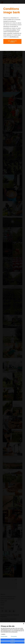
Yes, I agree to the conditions (12, 41)
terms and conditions (11, 30)
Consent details (4, 636)
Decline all (13, 642)
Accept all (13, 640)
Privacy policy (14, 636)
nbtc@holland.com (14, 37)
